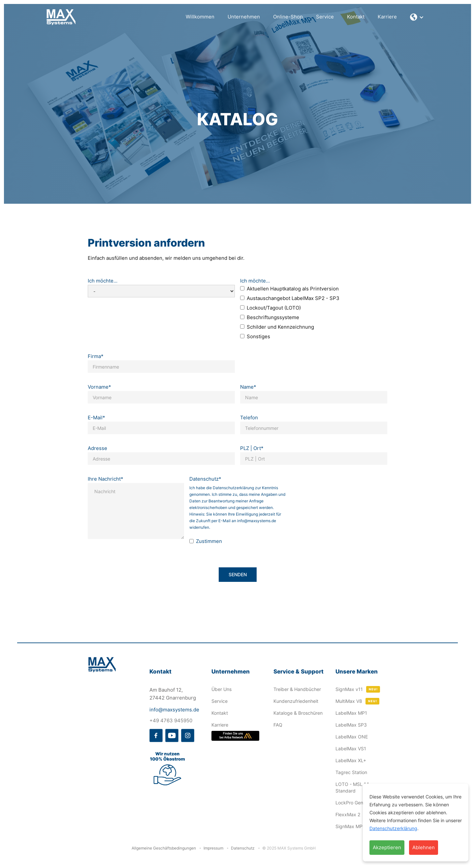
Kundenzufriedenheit (296, 701)
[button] (417, 17)
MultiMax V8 (349, 701)
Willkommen (200, 17)
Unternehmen (244, 17)
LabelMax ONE (352, 737)
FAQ (278, 725)
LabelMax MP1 (351, 713)
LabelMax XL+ (351, 760)
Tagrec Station (351, 772)
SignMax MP (349, 826)
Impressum (213, 848)
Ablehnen (424, 847)
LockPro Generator (356, 803)
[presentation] (339, 507)
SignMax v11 (349, 689)
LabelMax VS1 (351, 748)
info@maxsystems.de (174, 710)
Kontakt (356, 17)
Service (325, 17)
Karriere (387, 17)
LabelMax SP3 (351, 725)
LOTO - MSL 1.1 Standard (352, 787)
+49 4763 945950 (171, 720)
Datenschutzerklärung (393, 828)
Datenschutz (243, 848)
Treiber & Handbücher (297, 689)
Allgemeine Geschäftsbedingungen (164, 848)
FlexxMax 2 (348, 814)
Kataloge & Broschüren (298, 713)
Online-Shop (288, 17)
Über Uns (222, 689)
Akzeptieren (387, 847)
